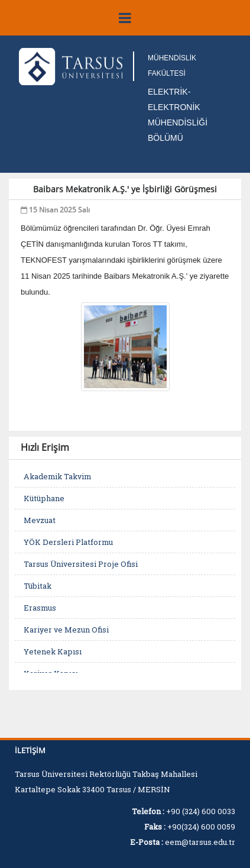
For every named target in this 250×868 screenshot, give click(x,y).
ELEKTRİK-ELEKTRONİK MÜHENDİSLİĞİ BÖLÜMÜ (178, 115)
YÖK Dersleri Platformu (68, 542)
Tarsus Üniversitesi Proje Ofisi (81, 564)
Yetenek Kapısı (53, 651)
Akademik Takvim (57, 476)
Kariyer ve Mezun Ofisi (66, 630)
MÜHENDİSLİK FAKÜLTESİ (172, 66)
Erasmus (40, 608)
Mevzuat (40, 520)
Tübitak (38, 586)
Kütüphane (44, 498)
